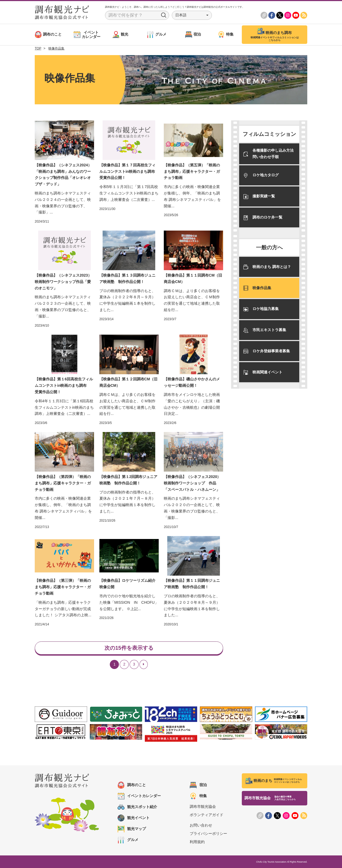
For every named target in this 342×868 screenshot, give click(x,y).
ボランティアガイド (207, 815)
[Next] (144, 664)
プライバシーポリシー (208, 833)
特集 (198, 796)
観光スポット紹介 (137, 807)
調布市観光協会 (203, 806)
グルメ (128, 840)
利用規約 (197, 842)
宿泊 (198, 785)
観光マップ (132, 829)
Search (164, 15)
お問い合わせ (201, 825)
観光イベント (134, 818)
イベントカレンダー (139, 796)
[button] (192, 15)
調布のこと (132, 785)
